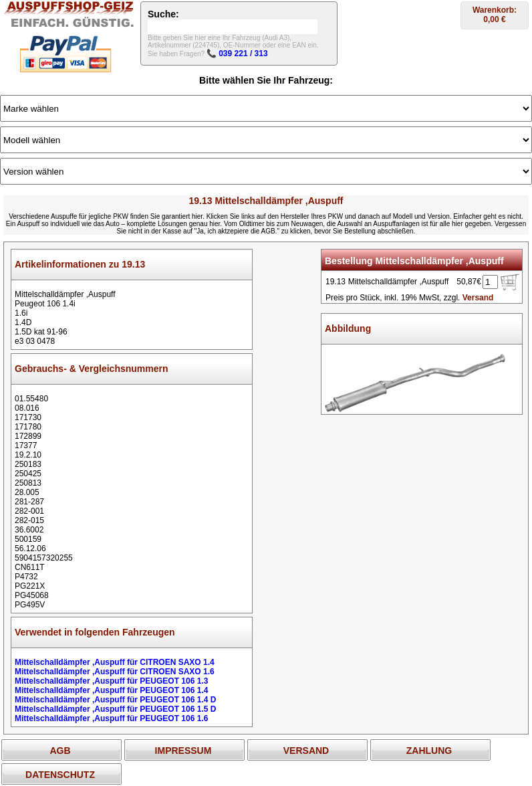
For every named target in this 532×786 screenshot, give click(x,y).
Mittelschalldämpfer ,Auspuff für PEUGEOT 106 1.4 (111, 690)
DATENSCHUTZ (60, 775)
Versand (478, 298)
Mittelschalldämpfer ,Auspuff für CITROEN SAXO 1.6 (115, 672)
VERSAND (306, 751)
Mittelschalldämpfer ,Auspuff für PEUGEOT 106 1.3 (111, 681)
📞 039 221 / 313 (237, 54)
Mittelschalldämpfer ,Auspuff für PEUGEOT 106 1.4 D (115, 700)
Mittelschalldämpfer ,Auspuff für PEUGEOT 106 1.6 (111, 718)
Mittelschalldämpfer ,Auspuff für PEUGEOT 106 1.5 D (115, 709)
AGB (60, 751)
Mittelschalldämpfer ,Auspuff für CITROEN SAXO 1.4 (115, 662)
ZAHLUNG (429, 751)
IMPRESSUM (183, 751)
